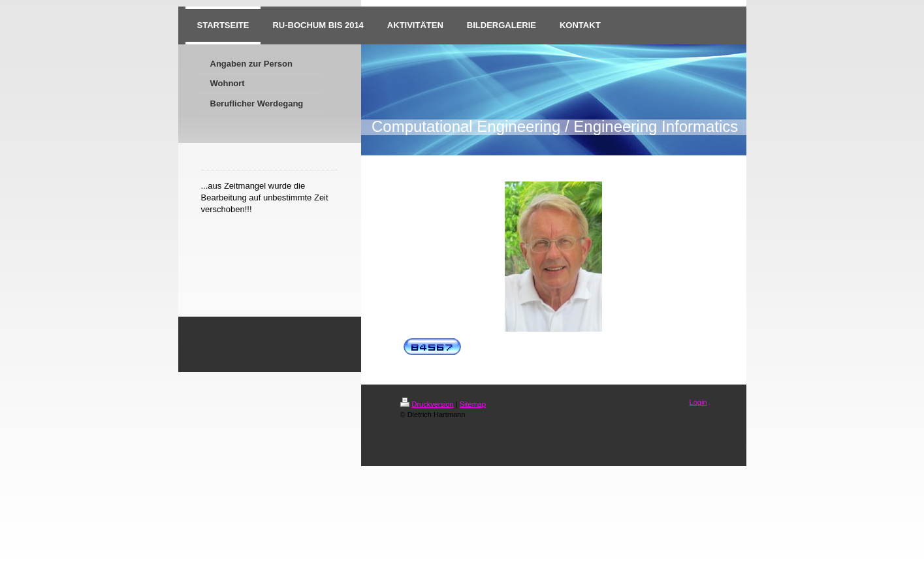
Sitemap (473, 404)
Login (698, 402)
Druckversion (427, 404)
